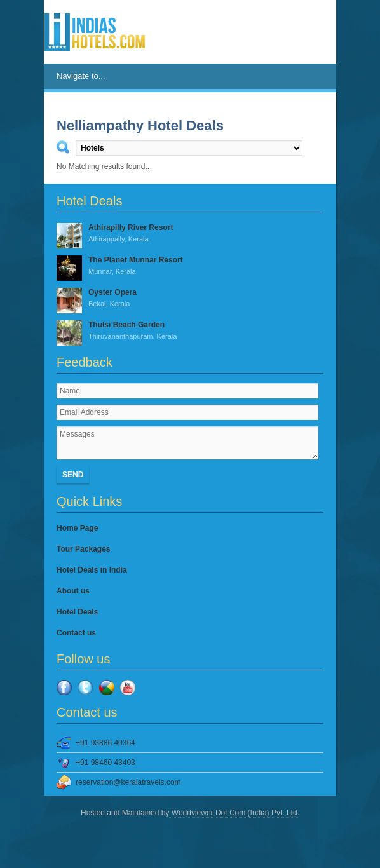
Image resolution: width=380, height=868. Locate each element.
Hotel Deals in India (92, 570)
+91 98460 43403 (105, 763)
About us (73, 591)
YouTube (128, 688)
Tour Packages (83, 549)
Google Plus (107, 688)
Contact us (76, 633)
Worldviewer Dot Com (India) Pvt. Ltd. (234, 813)
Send (73, 475)
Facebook (64, 688)
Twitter (85, 688)
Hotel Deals (77, 612)
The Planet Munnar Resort (190, 266)
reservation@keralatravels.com (128, 782)
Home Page (77, 528)
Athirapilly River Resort (190, 234)
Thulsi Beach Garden (190, 331)
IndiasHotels (95, 32)
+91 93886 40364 (105, 743)
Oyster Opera (190, 299)
